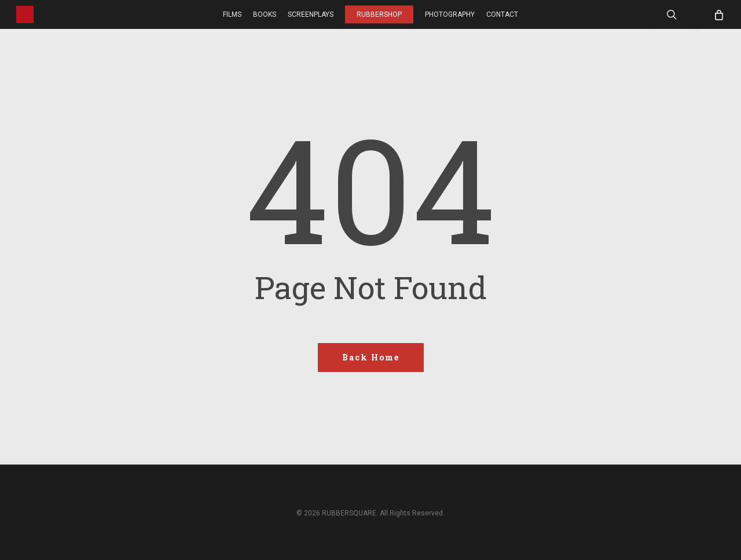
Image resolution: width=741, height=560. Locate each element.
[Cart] (718, 14)
